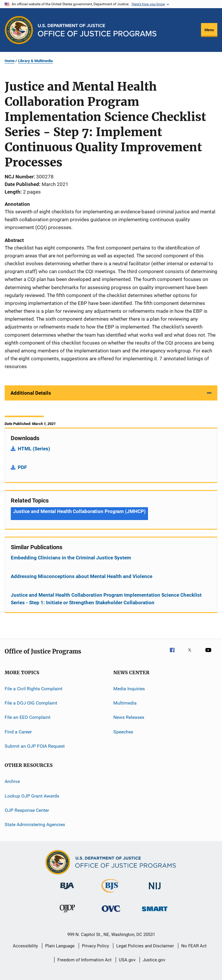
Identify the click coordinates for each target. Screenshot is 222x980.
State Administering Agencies (35, 824)
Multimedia (125, 703)
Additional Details (31, 393)
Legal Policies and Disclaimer (145, 946)
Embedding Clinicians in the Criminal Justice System (71, 558)
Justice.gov (154, 960)
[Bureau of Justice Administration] (67, 890)
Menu (209, 30)
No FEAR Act (194, 946)
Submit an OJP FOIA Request (35, 746)
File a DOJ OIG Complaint (31, 703)
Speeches (123, 732)
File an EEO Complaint (28, 717)
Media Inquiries (129, 688)
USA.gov (127, 960)
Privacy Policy (95, 946)
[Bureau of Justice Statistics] (111, 894)
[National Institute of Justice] (155, 890)
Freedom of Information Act (84, 960)
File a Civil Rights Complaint (34, 688)
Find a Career (18, 732)
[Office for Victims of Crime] (111, 913)
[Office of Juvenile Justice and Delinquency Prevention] (67, 914)
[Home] (97, 30)
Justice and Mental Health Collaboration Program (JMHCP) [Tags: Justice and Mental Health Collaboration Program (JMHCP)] (79, 511)
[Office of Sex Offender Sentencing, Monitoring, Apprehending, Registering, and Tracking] (155, 912)
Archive (12, 781)
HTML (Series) (34, 449)
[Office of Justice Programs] (19, 30)
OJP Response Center (27, 810)
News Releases (129, 717)
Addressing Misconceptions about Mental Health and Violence (82, 576)
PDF (22, 467)
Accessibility (25, 946)
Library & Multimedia (35, 61)
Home (10, 61)
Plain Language (60, 946)
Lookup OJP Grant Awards (32, 796)
